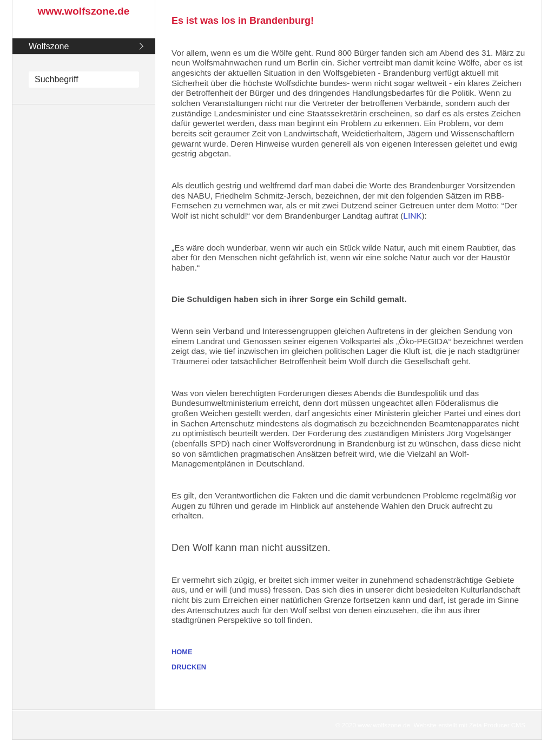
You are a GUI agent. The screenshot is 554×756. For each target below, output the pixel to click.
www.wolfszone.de (84, 11)
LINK (412, 216)
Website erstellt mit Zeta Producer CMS (470, 725)
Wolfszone (49, 46)
